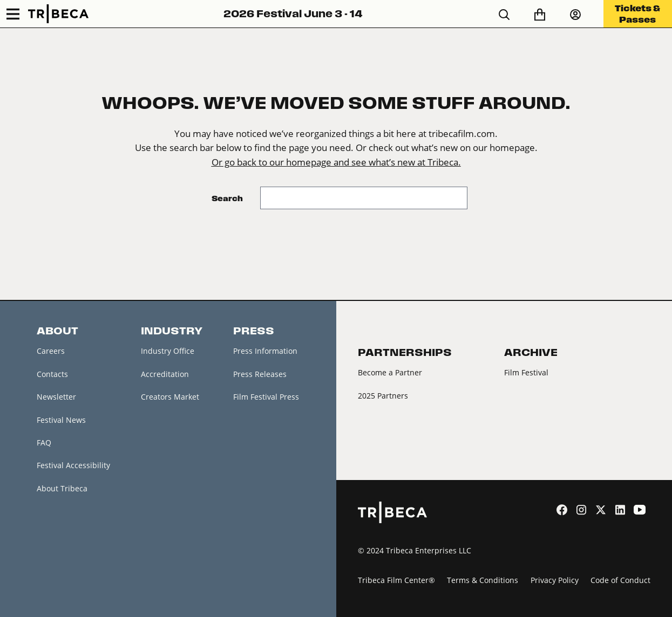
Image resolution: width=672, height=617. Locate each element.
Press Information (265, 351)
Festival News (61, 420)
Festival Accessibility (73, 465)
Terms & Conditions (483, 580)
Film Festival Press (266, 397)
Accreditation (165, 374)
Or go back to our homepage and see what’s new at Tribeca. (336, 162)
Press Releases (260, 374)
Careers (51, 351)
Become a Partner (390, 372)
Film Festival (526, 372)
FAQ (44, 443)
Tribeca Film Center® (396, 580)
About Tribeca (62, 488)
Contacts (52, 374)
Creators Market (170, 397)
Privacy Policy (555, 580)
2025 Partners (383, 396)
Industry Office (168, 351)
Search (227, 198)
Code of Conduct (620, 580)
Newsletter (56, 397)
